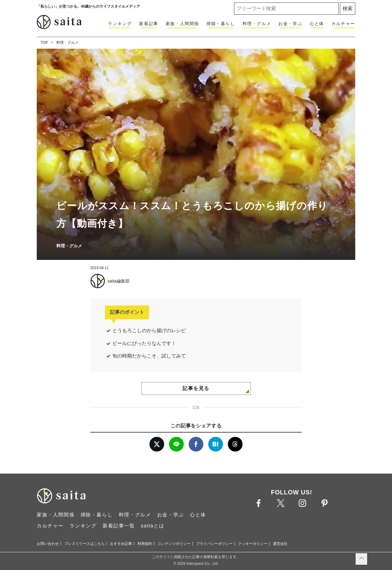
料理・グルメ (257, 24)
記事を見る (196, 388)
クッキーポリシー (253, 544)
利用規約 (145, 544)
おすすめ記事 (121, 544)
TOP (44, 43)
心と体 (317, 24)
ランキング (120, 24)
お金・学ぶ (290, 24)
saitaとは (153, 526)
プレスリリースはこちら (85, 544)
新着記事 (149, 24)
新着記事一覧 (119, 526)
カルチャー (343, 24)
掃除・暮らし (221, 24)
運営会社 (280, 544)
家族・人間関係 (182, 24)
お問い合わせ (48, 544)
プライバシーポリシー (214, 544)
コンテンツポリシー (174, 544)
